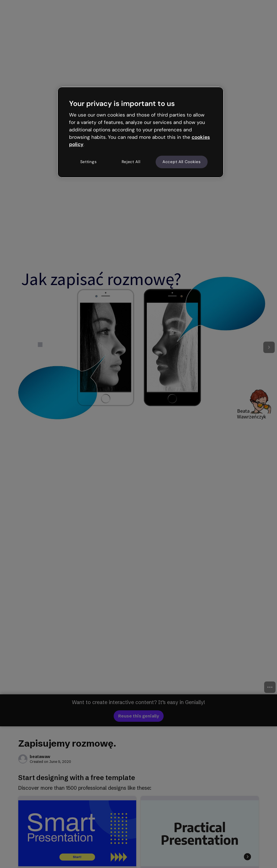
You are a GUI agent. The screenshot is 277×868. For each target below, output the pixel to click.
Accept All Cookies (182, 162)
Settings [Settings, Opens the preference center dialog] (89, 162)
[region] (140, 132)
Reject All (131, 162)
